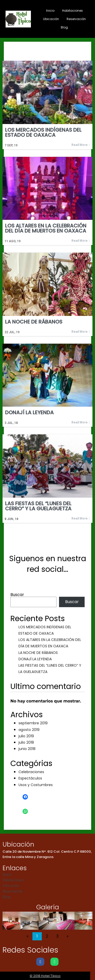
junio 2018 (27, 749)
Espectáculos (30, 778)
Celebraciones (31, 772)
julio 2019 (26, 736)
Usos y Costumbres (36, 785)
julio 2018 (26, 742)
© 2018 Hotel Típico (48, 976)
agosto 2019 (29, 730)
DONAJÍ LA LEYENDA (35, 659)
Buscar (17, 595)
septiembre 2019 (33, 723)
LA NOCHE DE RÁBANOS (38, 653)
